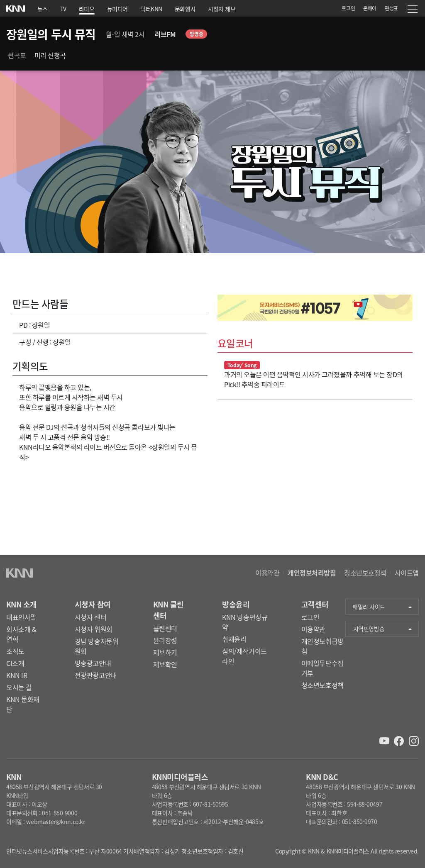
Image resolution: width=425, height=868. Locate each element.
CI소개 (15, 663)
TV (63, 9)
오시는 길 (19, 687)
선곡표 (17, 55)
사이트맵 (407, 573)
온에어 (370, 8)
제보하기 (165, 652)
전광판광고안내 (96, 675)
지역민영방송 (369, 629)
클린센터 (165, 628)
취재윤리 (234, 639)
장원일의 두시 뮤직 (51, 34)
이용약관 (267, 573)
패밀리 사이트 (369, 607)
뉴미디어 (117, 9)
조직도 (15, 651)
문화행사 (185, 9)
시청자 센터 (90, 617)
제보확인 (165, 664)
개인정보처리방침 (312, 573)
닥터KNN (151, 9)
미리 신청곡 (50, 55)
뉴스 (43, 9)
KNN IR (17, 675)
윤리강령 (165, 640)
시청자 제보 (222, 9)
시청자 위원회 (94, 629)
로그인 (348, 8)
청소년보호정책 (365, 573)
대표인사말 (21, 617)
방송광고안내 (93, 663)
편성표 (391, 8)
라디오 (87, 9)
